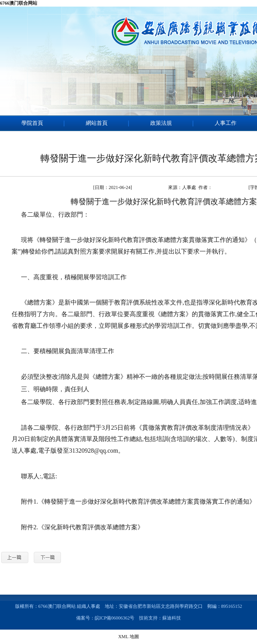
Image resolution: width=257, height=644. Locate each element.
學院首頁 (32, 123)
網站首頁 (97, 123)
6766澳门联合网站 (19, 3)
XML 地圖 (128, 637)
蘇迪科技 (172, 618)
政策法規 (161, 123)
